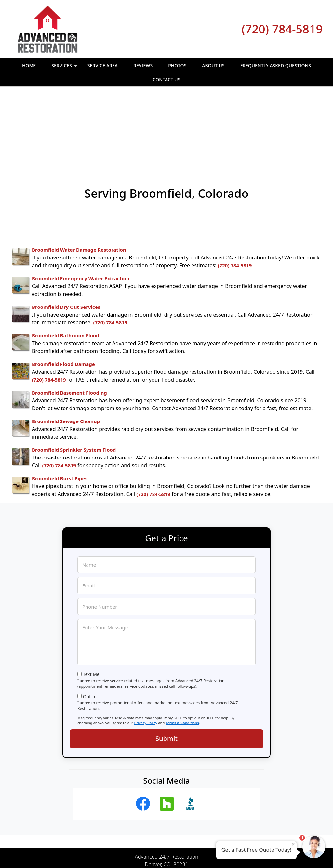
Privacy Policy (146, 650)
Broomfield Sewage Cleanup (66, 348)
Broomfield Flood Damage (63, 291)
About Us (213, 65)
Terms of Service (216, 854)
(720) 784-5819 (282, 29)
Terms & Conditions (182, 650)
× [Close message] (293, 844)
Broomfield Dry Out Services (66, 234)
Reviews (143, 65)
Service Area (103, 65)
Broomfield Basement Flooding (69, 320)
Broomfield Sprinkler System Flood (74, 377)
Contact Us (167, 79)
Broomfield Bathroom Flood (66, 262)
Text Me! (92, 601)
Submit (166, 666)
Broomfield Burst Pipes (60, 405)
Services (65, 67)
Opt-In (90, 623)
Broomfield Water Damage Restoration (79, 177)
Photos (177, 65)
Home (29, 65)
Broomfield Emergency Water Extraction (81, 205)
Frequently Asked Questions (276, 65)
